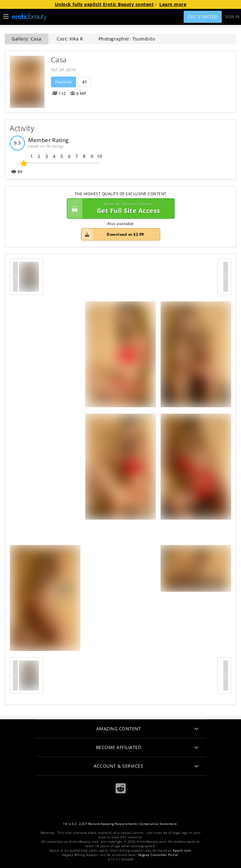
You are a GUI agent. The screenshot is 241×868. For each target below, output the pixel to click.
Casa (59, 60)
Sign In (232, 17)
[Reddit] (121, 788)
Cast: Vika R (70, 39)
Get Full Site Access (119, 209)
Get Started (203, 17)
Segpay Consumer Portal (158, 855)
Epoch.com (182, 850)
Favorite (63, 82)
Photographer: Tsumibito (127, 39)
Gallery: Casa (27, 39)
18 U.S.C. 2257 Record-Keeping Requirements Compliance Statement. (120, 824)
